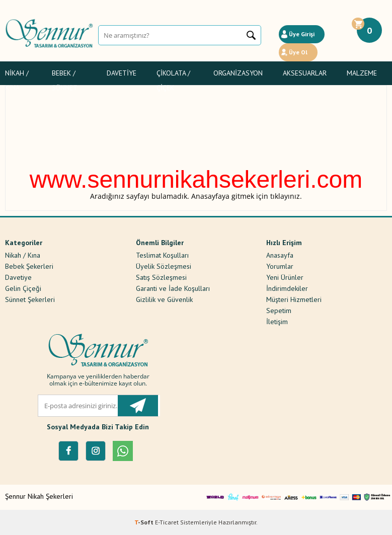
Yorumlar (280, 266)
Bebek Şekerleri (29, 266)
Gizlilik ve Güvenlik (164, 299)
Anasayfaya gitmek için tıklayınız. (247, 196)
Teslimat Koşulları (162, 255)
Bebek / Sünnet (65, 74)
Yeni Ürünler (285, 277)
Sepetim (279, 310)
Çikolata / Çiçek (173, 74)
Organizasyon (238, 73)
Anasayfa (280, 255)
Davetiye (122, 73)
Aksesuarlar (305, 73)
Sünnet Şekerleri (30, 299)
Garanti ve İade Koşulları (173, 288)
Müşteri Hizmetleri (294, 299)
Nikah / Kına (17, 74)
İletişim (277, 321)
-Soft (145, 522)
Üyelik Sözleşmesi (164, 266)
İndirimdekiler (287, 288)
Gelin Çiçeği (23, 288)
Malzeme (362, 73)
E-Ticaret (167, 522)
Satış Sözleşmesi (161, 277)
